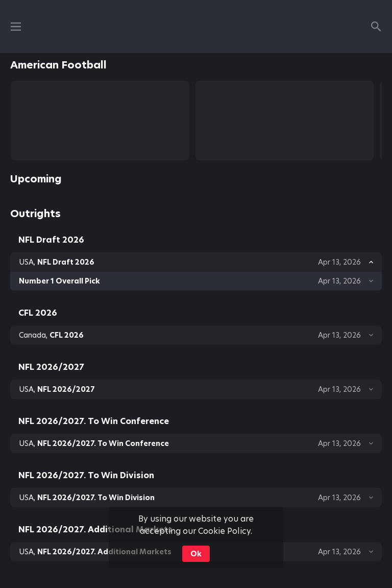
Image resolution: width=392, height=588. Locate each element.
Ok (196, 554)
